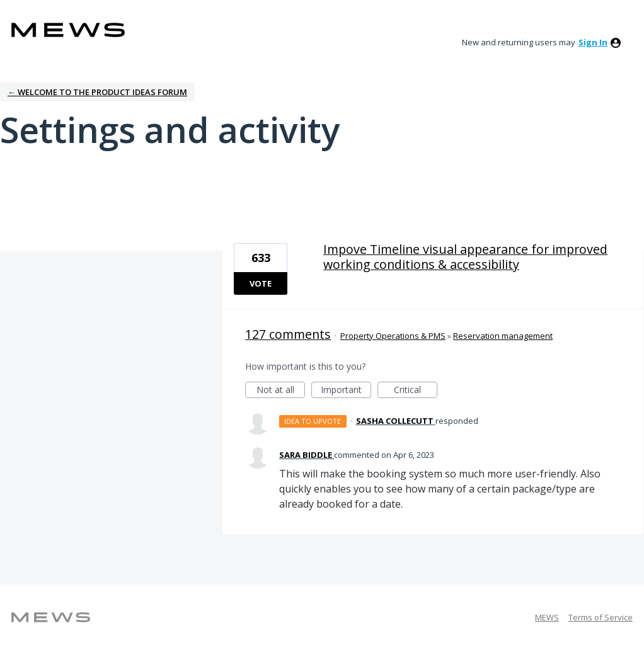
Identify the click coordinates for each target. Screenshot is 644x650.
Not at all (281, 391)
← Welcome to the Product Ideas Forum (97, 92)
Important (346, 391)
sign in (593, 42)
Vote (261, 283)
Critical (416, 391)
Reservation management (503, 336)
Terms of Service (601, 617)
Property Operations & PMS (393, 336)
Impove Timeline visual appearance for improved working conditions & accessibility (465, 257)
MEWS (547, 617)
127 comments (288, 334)
